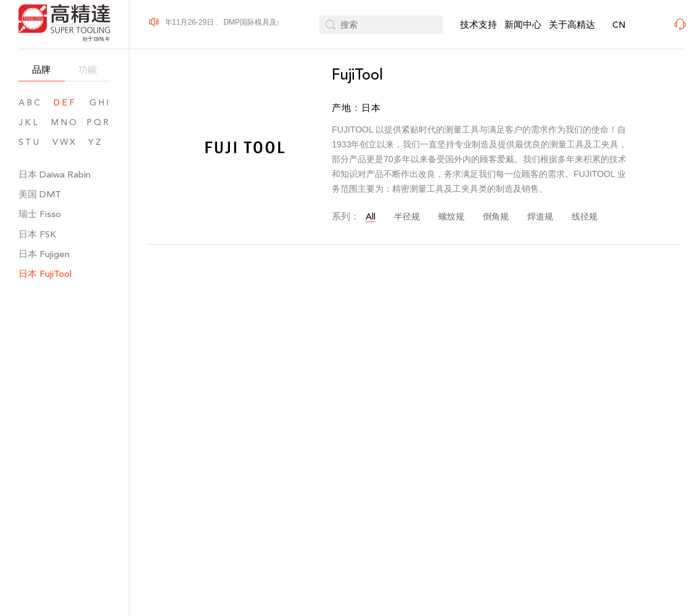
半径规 (407, 217)
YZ (99, 142)
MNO (65, 122)
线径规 (585, 217)
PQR (98, 122)
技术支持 (478, 24)
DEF (65, 103)
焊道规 (540, 217)
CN (619, 25)
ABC (30, 103)
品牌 (41, 69)
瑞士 (40, 214)
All (371, 217)
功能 (88, 69)
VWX (65, 142)
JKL (29, 122)
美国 (40, 194)
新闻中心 (523, 24)
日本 (55, 174)
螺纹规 (451, 217)
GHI (100, 103)
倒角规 (496, 217)
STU (30, 142)
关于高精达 (572, 24)
